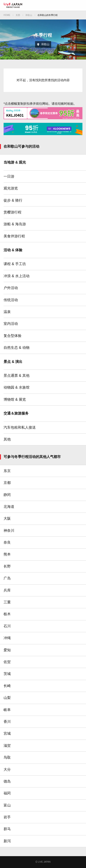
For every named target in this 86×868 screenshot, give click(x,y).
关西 (18, 15)
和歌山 (29, 15)
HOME (7, 15)
